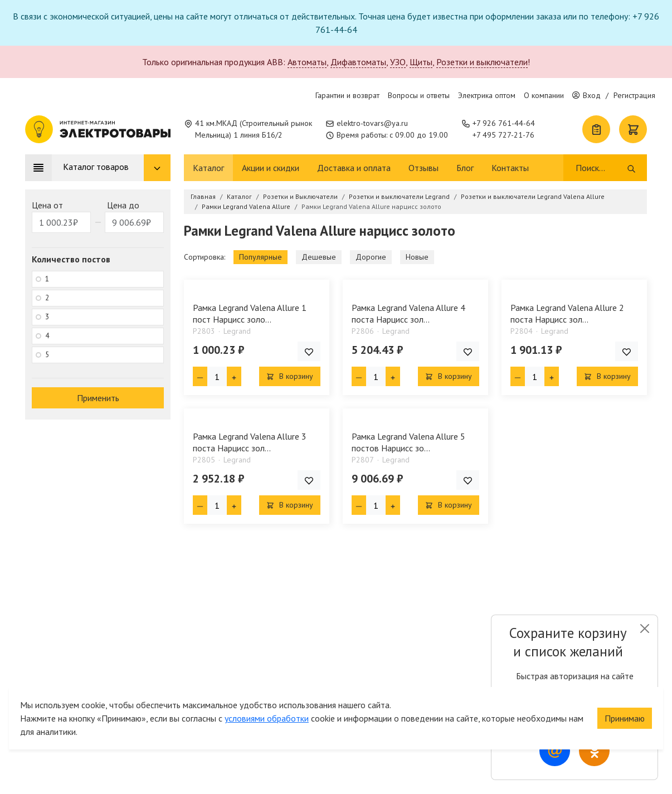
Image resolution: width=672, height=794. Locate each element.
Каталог (208, 168)
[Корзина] (633, 129)
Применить (98, 398)
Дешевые (319, 257)
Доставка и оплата (354, 168)
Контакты (510, 168)
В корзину (290, 376)
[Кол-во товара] (217, 376)
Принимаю (625, 714)
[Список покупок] (596, 129)
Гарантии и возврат (347, 95)
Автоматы (307, 62)
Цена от (47, 205)
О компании (544, 95)
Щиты (421, 62)
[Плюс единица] (234, 376)
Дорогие (371, 257)
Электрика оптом (487, 95)
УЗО (398, 62)
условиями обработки (267, 714)
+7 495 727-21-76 (503, 135)
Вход (586, 95)
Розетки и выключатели (482, 62)
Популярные (260, 257)
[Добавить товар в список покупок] (309, 351)
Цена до (123, 205)
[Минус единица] (200, 376)
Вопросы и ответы (419, 95)
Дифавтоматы (358, 62)
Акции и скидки (271, 168)
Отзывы (423, 168)
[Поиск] (600, 168)
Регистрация (634, 95)
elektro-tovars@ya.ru (372, 123)
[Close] (644, 629)
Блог (465, 168)
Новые (417, 257)
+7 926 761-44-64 (504, 123)
